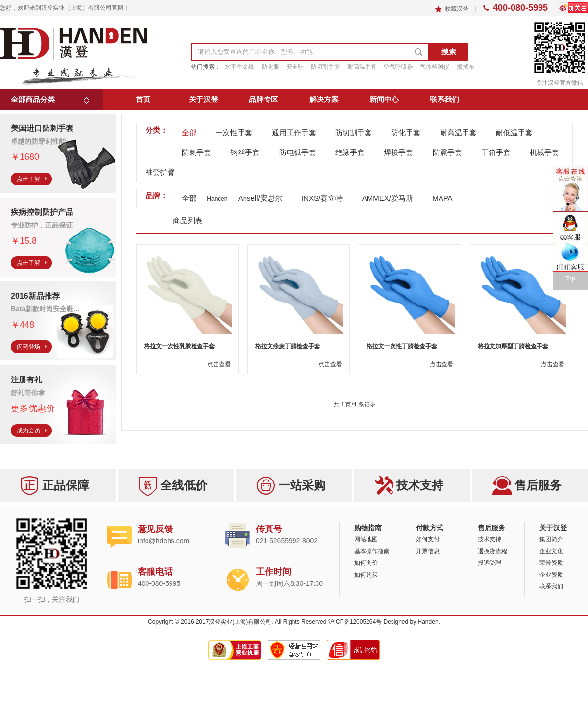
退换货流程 (492, 551)
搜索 (449, 52)
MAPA (442, 198)
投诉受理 (490, 563)
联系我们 (444, 99)
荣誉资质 (551, 563)
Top (570, 278)
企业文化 (551, 551)
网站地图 (366, 539)
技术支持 (490, 539)
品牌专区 (264, 99)
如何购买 (366, 575)
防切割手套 (354, 133)
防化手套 (406, 133)
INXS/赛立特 (322, 198)
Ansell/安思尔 (260, 198)
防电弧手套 (298, 152)
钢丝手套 (245, 152)
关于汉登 (203, 99)
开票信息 (428, 551)
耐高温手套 (458, 133)
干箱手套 (496, 152)
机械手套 (544, 152)
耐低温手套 (514, 133)
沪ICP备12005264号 (355, 622)
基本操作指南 (372, 551)
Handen (428, 622)
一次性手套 (234, 133)
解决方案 (324, 99)
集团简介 (551, 539)
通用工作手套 (294, 133)
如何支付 (428, 539)
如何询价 (366, 563)
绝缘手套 (350, 152)
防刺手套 (196, 152)
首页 (143, 99)
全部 (189, 133)
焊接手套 (398, 152)
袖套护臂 (160, 172)
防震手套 (447, 152)
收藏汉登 (457, 9)
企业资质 (551, 575)
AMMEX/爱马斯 (388, 198)
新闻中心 (384, 99)
